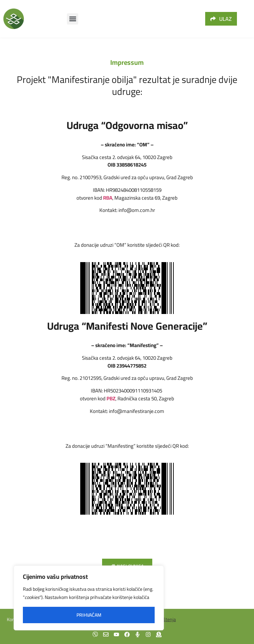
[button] (73, 19)
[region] (89, 598)
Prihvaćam (89, 615)
